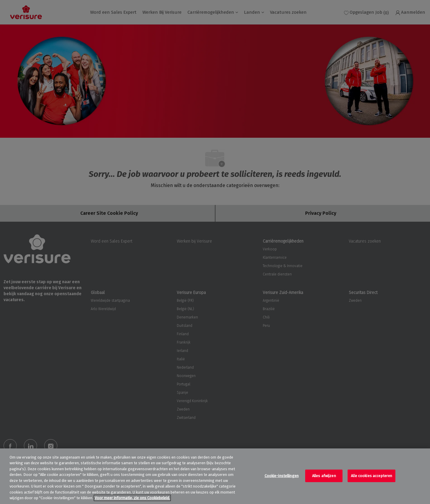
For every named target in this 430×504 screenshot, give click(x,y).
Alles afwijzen (324, 476)
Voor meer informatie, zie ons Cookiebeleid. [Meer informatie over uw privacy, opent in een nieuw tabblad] (132, 498)
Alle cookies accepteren (371, 476)
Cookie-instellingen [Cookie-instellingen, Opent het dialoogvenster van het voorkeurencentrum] (282, 476)
